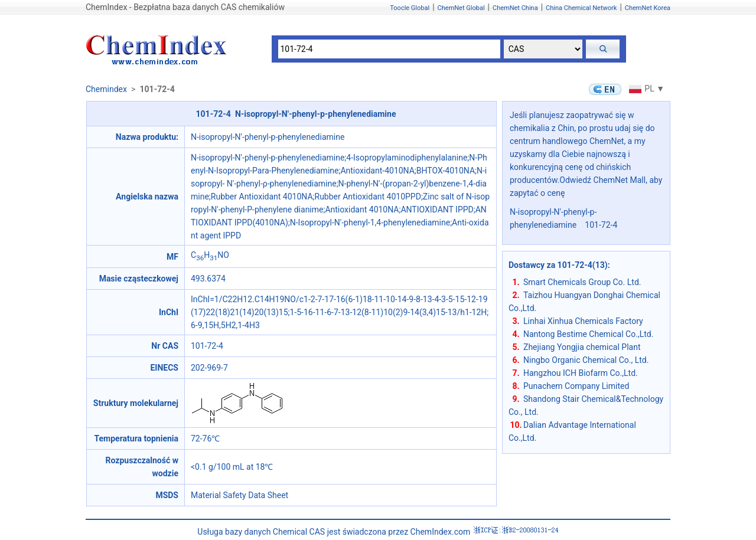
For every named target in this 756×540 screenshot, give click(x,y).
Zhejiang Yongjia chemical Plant (582, 347)
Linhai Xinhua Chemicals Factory (583, 321)
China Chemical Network (581, 8)
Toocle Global (410, 8)
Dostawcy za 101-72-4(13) (558, 265)
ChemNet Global (461, 8)
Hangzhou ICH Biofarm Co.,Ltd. (581, 373)
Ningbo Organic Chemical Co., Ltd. (586, 360)
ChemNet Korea (648, 8)
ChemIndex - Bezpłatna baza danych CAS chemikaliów (185, 7)
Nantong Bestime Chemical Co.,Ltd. (588, 334)
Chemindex (106, 89)
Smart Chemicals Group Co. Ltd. (582, 282)
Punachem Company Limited (576, 386)
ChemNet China (515, 8)
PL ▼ (645, 89)
